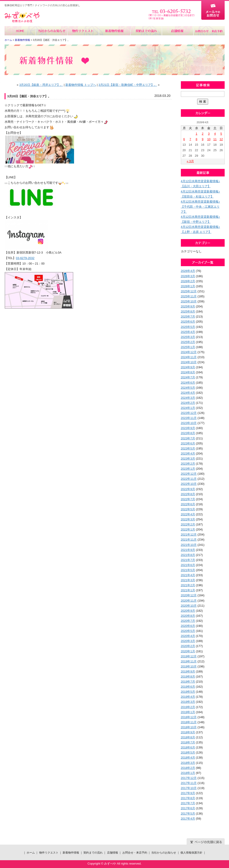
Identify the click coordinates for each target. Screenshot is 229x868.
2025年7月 (188, 317)
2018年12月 (189, 717)
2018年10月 (189, 727)
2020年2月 (188, 646)
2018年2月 (188, 768)
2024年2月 (188, 403)
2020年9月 (188, 611)
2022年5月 (188, 509)
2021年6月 (188, 565)
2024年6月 (188, 383)
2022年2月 (188, 524)
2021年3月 (188, 580)
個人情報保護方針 (191, 853)
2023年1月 (188, 469)
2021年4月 (188, 575)
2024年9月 (188, 367)
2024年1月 (188, 408)
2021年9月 (188, 550)
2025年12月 (189, 291)
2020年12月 (189, 595)
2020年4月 (188, 636)
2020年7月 (188, 621)
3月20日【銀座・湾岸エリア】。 (41, 85)
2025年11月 (189, 296)
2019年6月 (188, 687)
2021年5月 (188, 570)
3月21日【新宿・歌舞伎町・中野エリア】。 (128, 85)
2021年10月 (189, 545)
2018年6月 (188, 747)
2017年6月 (188, 808)
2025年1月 (188, 347)
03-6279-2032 (25, 258)
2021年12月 (189, 534)
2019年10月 (189, 666)
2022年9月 (188, 489)
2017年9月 (188, 793)
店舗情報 (177, 31)
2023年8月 (188, 433)
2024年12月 (189, 352)
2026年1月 (188, 286)
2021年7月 (188, 560)
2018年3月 (188, 763)
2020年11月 (189, 601)
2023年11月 (189, 418)
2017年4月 (188, 819)
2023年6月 (188, 443)
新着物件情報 (114, 31)
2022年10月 (189, 484)
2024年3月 (188, 398)
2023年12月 (189, 413)
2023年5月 (188, 448)
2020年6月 (188, 626)
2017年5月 (188, 814)
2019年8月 (188, 677)
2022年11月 (189, 479)
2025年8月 (188, 311)
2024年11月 (189, 357)
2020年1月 (188, 651)
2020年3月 (188, 641)
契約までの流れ (146, 31)
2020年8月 (188, 616)
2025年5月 (188, 327)
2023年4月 (188, 454)
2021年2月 (188, 585)
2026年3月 (188, 276)
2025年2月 (188, 342)
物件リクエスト (83, 31)
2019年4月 (188, 697)
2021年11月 (189, 540)
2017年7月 (188, 803)
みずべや (22, 17)
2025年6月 (188, 322)
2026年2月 (188, 281)
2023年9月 (188, 428)
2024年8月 (188, 372)
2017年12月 (189, 778)
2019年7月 (188, 682)
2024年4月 (188, 393)
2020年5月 (188, 631)
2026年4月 (188, 271)
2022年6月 (188, 504)
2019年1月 (188, 712)
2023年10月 (189, 423)
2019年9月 (188, 671)
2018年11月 (189, 722)
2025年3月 (188, 337)
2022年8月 (188, 494)
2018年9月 (188, 732)
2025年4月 (188, 332)
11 (215, 139)
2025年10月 (189, 301)
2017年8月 (188, 798)
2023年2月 (188, 464)
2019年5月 (188, 692)
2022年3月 (188, 519)
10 (209, 139)
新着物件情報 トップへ (81, 85)
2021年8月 (188, 555)
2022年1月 (188, 529)
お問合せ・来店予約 (209, 31)
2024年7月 (188, 377)
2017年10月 (189, 788)
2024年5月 (188, 388)
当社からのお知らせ (52, 31)
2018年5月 (188, 752)
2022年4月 (188, 514)
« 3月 (190, 161)
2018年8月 (188, 737)
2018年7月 (188, 742)
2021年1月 (188, 590)
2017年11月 (189, 783)
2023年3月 (188, 459)
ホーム (20, 31)
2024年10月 (189, 362)
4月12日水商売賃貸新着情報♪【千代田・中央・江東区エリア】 (200, 207)
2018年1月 (188, 773)
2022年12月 (189, 474)
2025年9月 (188, 306)
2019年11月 (189, 661)
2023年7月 (188, 438)
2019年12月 (189, 656)
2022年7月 (188, 499)
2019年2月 (188, 707)
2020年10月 (189, 606)
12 (221, 139)
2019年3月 (188, 702)
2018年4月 (188, 758)
